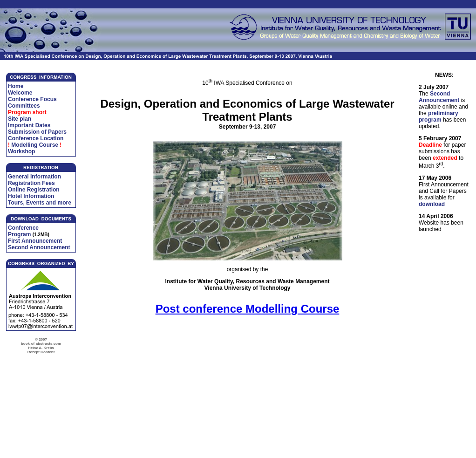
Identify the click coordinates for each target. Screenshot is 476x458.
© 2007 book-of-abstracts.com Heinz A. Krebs (41, 344)
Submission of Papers (37, 132)
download (432, 204)
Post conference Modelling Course (248, 309)
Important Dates (29, 125)
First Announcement (35, 241)
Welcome (20, 93)
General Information (34, 177)
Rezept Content (41, 352)
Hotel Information (31, 196)
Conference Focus (32, 99)
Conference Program (23, 231)
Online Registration (34, 190)
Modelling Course (35, 145)
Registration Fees (31, 183)
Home (16, 86)
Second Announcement (39, 247)
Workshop (21, 151)
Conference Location (36, 138)
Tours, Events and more (40, 203)
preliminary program (439, 116)
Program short (27, 112)
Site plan (20, 119)
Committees (24, 106)
